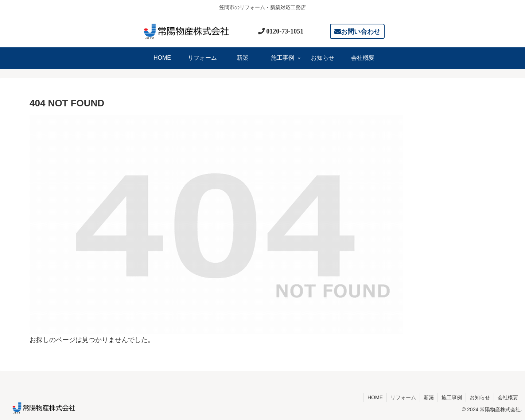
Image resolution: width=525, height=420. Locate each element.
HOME (375, 397)
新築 (429, 397)
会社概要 (508, 397)
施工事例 (452, 397)
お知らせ (480, 397)
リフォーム (403, 397)
